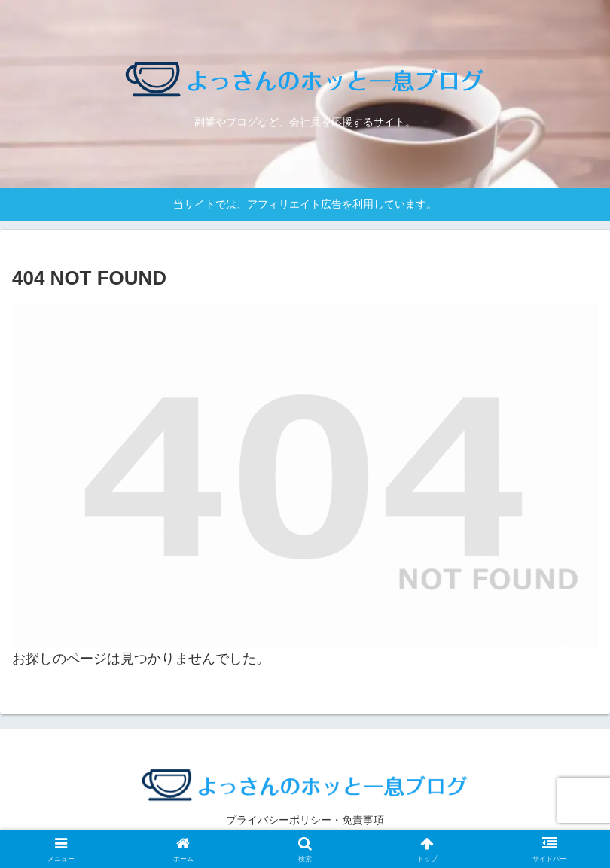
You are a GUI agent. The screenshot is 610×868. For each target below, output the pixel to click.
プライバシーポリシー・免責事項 (305, 820)
